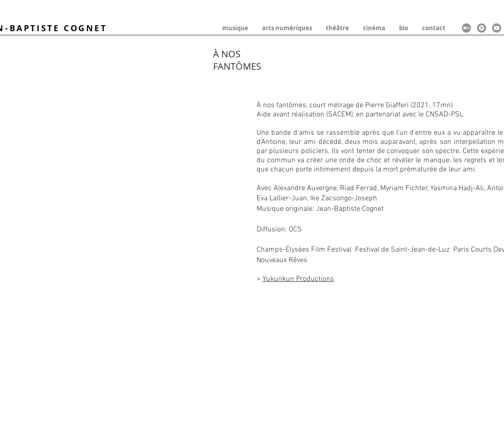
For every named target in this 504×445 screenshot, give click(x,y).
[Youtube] (497, 28)
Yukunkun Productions (298, 279)
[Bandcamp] (466, 28)
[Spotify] (482, 28)
